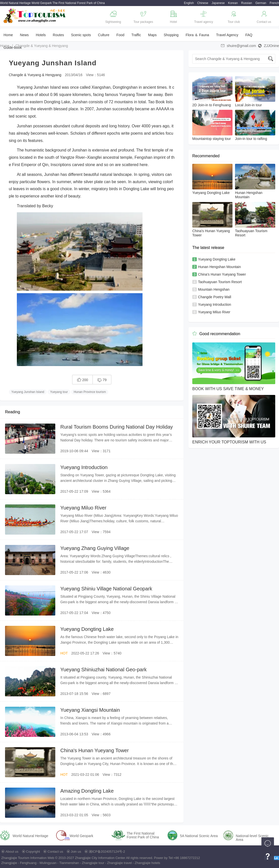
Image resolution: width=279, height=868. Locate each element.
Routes (58, 35)
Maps (152, 35)
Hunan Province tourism (90, 392)
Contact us (55, 852)
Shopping (171, 35)
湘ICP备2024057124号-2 (107, 852)
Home (8, 35)
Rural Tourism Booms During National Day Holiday (117, 427)
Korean (233, 3)
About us (12, 852)
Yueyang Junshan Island (28, 392)
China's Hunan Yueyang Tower (95, 750)
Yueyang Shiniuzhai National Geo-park (104, 670)
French (274, 3)
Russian (246, 3)
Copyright (33, 852)
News (24, 35)
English (189, 3)
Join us (76, 852)
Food (120, 35)
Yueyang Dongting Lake (87, 629)
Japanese (218, 3)
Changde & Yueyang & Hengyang (42, 46)
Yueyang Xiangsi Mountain (90, 710)
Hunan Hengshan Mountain (219, 267)
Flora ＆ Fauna (197, 35)
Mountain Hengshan (214, 289)
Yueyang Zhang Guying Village (95, 548)
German (261, 3)
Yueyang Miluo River (83, 508)
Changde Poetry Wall (215, 297)
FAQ (249, 35)
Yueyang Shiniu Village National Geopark (106, 589)
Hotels (41, 35)
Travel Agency (227, 35)
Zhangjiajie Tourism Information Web (28, 858)
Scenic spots (81, 35)
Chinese (203, 3)
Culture (104, 35)
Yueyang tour (59, 392)
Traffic (136, 35)
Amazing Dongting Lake (87, 791)
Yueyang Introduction (84, 467)
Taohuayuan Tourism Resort (220, 282)
